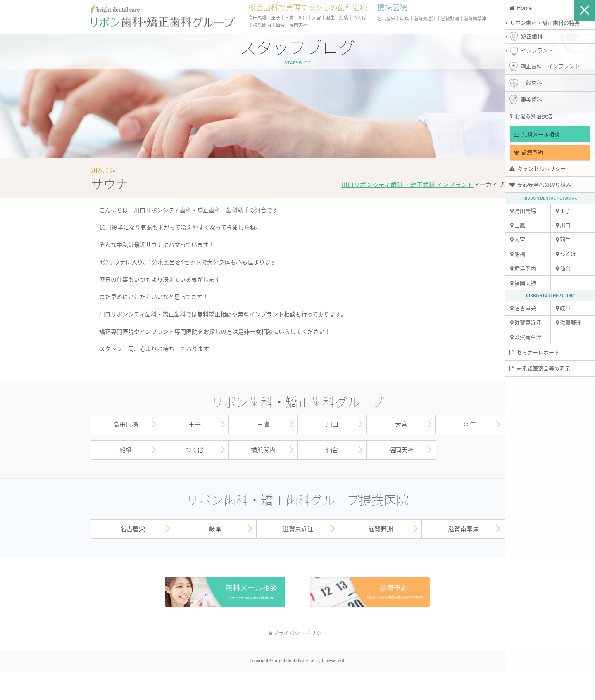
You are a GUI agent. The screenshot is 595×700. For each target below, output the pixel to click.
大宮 (518, 239)
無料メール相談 (537, 134)
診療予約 (528, 152)
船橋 (518, 254)
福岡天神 (523, 283)
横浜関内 (523, 268)
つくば (566, 254)
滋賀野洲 (569, 322)
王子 (563, 210)
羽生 (563, 239)
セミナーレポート (534, 352)
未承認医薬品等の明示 (540, 368)
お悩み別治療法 (531, 116)
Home (521, 8)
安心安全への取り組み (540, 184)
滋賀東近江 (526, 322)
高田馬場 (523, 210)
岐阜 (563, 308)
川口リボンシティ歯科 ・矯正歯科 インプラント (407, 185)
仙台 (563, 268)
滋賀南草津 (526, 337)
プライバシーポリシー (298, 632)
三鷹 (518, 225)
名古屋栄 (523, 308)
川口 (563, 225)
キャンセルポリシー (538, 168)
